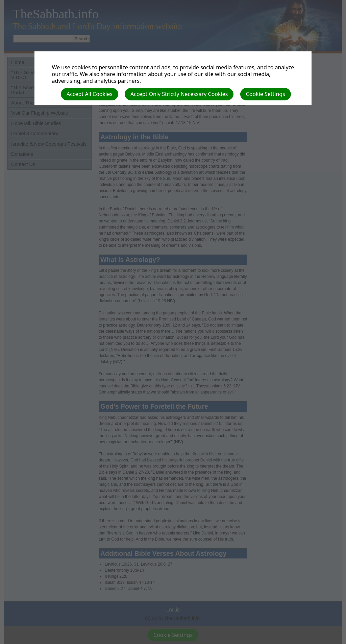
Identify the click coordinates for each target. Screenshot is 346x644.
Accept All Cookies (90, 94)
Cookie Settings (266, 94)
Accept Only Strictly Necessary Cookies (179, 94)
